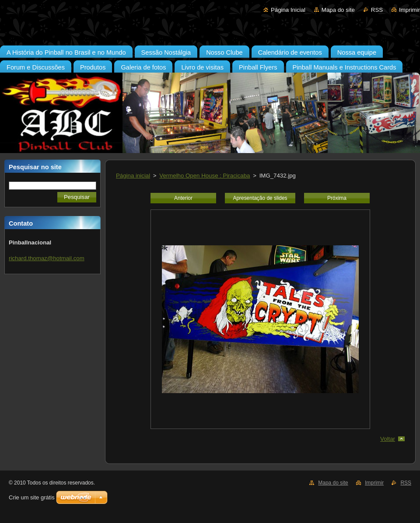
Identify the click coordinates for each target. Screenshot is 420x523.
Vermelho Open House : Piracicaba (205, 176)
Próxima (337, 198)
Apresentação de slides (260, 198)
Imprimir (409, 10)
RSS (377, 10)
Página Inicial (288, 10)
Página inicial (133, 176)
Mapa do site (338, 10)
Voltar (388, 439)
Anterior (183, 198)
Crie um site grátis (32, 497)
